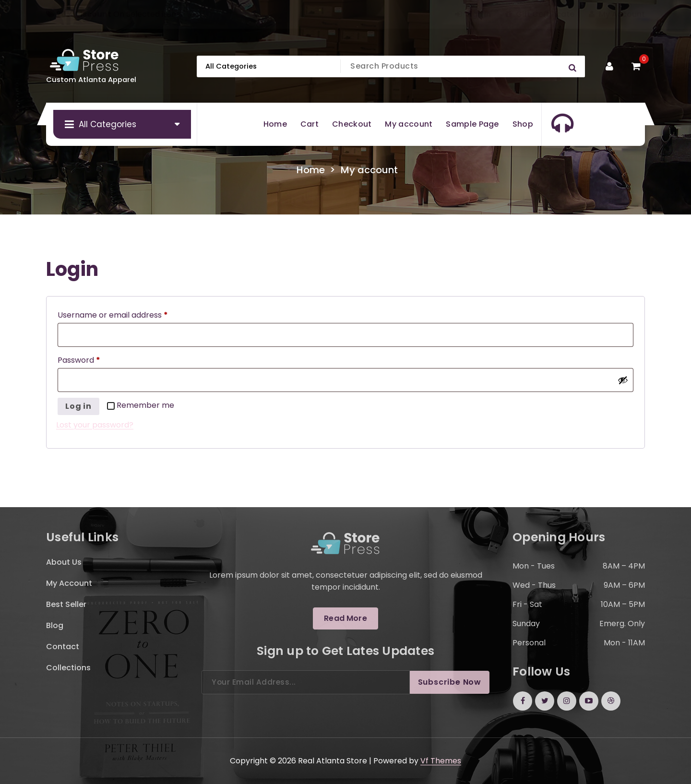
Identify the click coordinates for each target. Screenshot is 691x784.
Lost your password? (95, 425)
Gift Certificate (540, 14)
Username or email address (115, 315)
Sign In (473, 14)
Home (311, 170)
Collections (68, 668)
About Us (64, 562)
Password (81, 360)
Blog (55, 625)
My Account (617, 14)
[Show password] (623, 380)
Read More (345, 618)
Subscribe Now (450, 682)
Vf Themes (441, 761)
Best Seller (66, 604)
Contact (63, 647)
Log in (78, 406)
